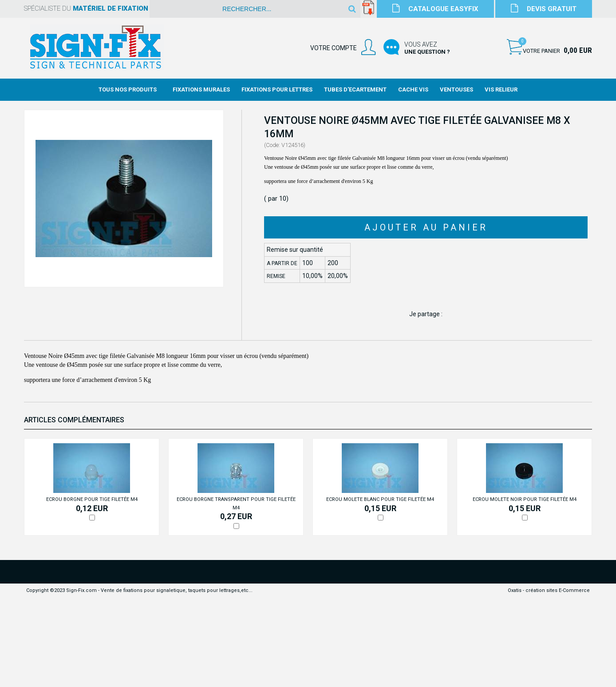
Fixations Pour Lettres (277, 89)
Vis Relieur (501, 89)
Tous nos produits (128, 89)
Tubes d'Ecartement (355, 89)
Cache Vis (413, 89)
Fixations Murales (201, 89)
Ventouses (456, 89)
